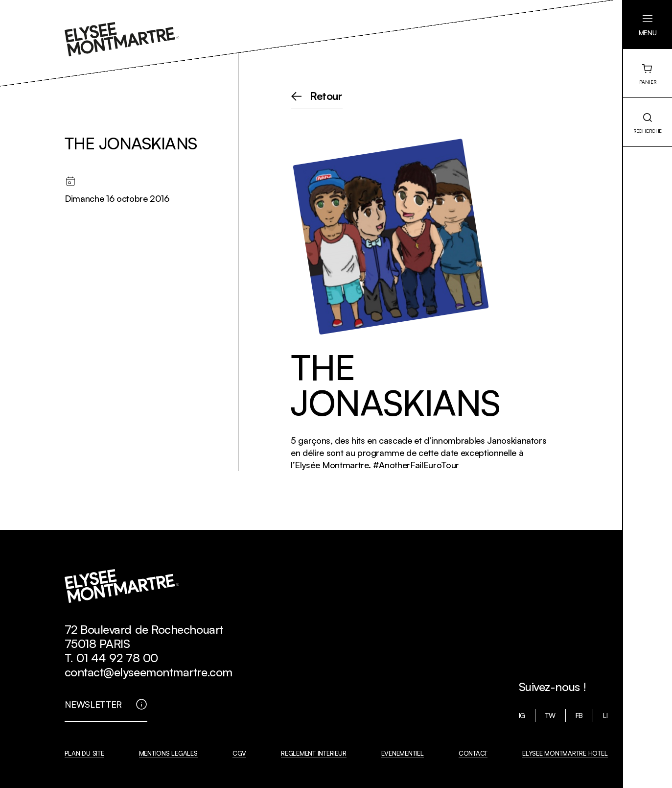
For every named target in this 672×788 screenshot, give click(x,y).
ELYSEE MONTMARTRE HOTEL (565, 753)
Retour (326, 96)
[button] (648, 24)
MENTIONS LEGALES (168, 753)
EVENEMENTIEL (403, 753)
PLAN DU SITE (84, 753)
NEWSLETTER (93, 704)
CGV (239, 753)
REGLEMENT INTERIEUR (313, 753)
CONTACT (473, 753)
